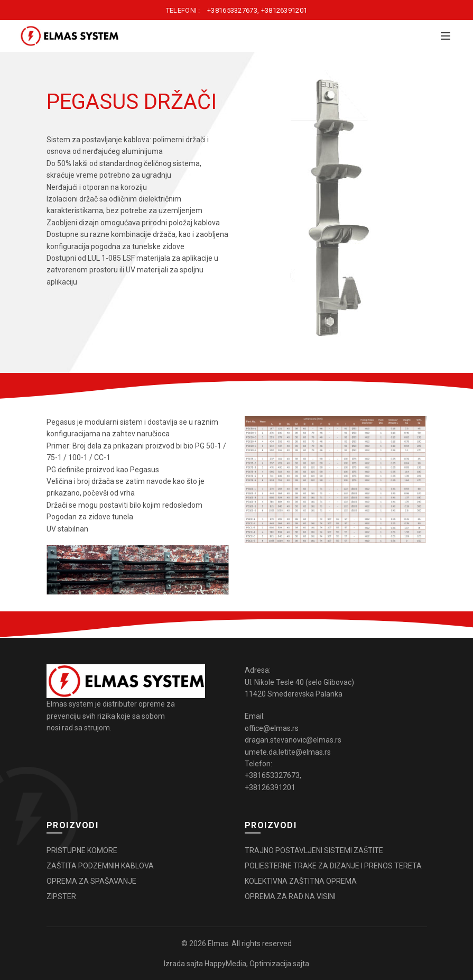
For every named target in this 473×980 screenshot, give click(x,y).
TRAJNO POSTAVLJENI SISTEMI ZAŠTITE (314, 850)
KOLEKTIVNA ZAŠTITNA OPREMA (301, 881)
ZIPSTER (61, 896)
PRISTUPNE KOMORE (82, 850)
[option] (336, 207)
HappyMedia (225, 964)
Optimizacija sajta (279, 964)
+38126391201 (284, 10)
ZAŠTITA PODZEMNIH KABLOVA (100, 866)
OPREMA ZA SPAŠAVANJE (91, 881)
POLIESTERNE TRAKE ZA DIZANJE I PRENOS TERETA (333, 866)
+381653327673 (232, 10)
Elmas (218, 944)
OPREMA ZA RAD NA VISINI (290, 896)
